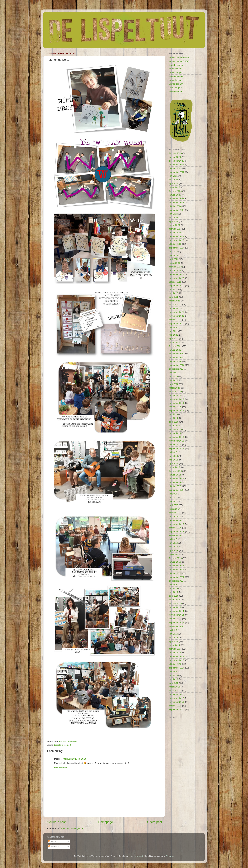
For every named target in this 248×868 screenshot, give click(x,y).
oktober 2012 (175, 706)
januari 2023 (175, 271)
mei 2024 (174, 218)
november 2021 (177, 316)
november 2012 (177, 702)
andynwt (139, 856)
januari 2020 (175, 395)
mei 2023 (174, 255)
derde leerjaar (176, 80)
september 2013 (177, 668)
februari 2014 (175, 649)
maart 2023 (174, 263)
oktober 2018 (175, 445)
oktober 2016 (175, 528)
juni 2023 (173, 252)
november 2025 (177, 164)
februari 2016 (175, 558)
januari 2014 (175, 653)
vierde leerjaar (176, 84)
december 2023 (177, 236)
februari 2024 (175, 229)
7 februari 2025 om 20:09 (75, 759)
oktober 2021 (175, 320)
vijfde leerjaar (175, 88)
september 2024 (177, 210)
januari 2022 (175, 308)
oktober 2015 (175, 573)
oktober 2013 (175, 664)
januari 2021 (175, 350)
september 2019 (177, 410)
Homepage (105, 822)
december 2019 (177, 399)
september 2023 (177, 248)
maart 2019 (174, 426)
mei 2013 (174, 679)
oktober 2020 (175, 361)
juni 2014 (173, 634)
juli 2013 (173, 672)
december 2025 (177, 161)
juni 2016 (173, 543)
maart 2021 (174, 342)
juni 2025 (173, 176)
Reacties (54, 847)
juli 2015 (173, 585)
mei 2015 (174, 592)
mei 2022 (174, 293)
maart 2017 (174, 509)
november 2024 (177, 202)
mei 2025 (174, 180)
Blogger (170, 856)
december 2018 (177, 437)
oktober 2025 (175, 168)
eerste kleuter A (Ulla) (179, 57)
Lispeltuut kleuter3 (63, 745)
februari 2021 (175, 346)
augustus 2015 (176, 581)
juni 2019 (173, 414)
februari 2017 (175, 513)
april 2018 (174, 464)
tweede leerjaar (176, 76)
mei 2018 (174, 460)
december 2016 (177, 520)
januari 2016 (175, 562)
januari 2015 (175, 607)
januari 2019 (175, 433)
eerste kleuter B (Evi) (179, 61)
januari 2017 (175, 517)
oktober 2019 (175, 407)
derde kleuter (175, 69)
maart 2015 (174, 600)
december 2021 (177, 312)
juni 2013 (173, 675)
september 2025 (177, 172)
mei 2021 (174, 335)
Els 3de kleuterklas (68, 741)
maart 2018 (174, 467)
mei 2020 (174, 380)
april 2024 (174, 221)
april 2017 (174, 505)
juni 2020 (173, 376)
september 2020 (177, 365)
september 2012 (177, 709)
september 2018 (177, 448)
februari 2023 (175, 267)
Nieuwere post (56, 822)
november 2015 (177, 569)
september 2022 (177, 286)
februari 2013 (175, 691)
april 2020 (174, 384)
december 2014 (177, 611)
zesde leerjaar (176, 91)
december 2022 (177, 274)
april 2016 (174, 551)
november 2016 (177, 524)
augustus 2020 (176, 369)
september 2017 (177, 490)
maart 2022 (174, 301)
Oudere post (154, 822)
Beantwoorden (61, 767)
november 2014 (177, 615)
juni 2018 (173, 456)
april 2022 (174, 297)
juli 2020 (173, 373)
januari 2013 (175, 694)
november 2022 (177, 278)
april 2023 (174, 259)
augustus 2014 (176, 626)
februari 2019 (175, 429)
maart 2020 (174, 388)
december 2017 (177, 479)
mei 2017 (174, 501)
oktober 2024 (175, 206)
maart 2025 (174, 187)
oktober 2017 (175, 486)
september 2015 (177, 577)
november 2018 (177, 441)
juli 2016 (173, 539)
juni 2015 (173, 588)
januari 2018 (175, 475)
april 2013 (174, 683)
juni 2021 (173, 331)
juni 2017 (173, 498)
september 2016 (177, 532)
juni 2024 (173, 214)
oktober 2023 (175, 244)
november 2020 (177, 357)
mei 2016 (174, 547)
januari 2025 (175, 195)
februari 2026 (175, 153)
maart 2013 (174, 687)
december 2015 (177, 566)
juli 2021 (173, 327)
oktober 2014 (175, 619)
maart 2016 (174, 554)
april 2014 (174, 641)
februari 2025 (175, 191)
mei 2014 (174, 638)
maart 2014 (174, 645)
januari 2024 (175, 233)
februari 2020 (175, 392)
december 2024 (177, 199)
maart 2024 (174, 225)
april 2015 (174, 596)
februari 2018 (175, 471)
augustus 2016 (176, 535)
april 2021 (174, 339)
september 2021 (177, 324)
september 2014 (177, 622)
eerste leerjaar (176, 72)
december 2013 (177, 656)
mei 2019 (174, 418)
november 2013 (177, 660)
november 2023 (177, 240)
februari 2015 (175, 603)
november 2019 (177, 403)
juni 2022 (173, 289)
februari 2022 (175, 305)
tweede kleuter (176, 65)
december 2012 (177, 698)
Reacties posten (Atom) (72, 828)
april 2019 (174, 422)
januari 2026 (175, 157)
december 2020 (177, 354)
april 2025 (174, 183)
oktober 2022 (175, 282)
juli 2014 (173, 630)
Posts (52, 841)
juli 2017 (173, 494)
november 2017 (177, 482)
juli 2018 (173, 452)
